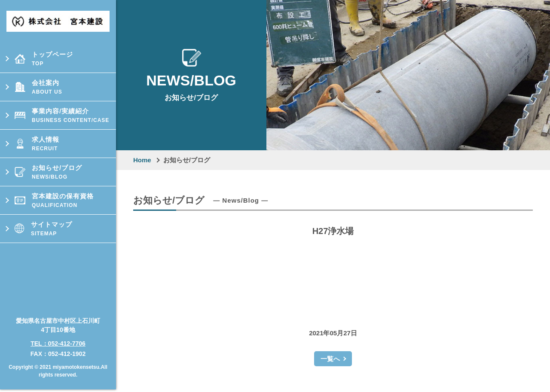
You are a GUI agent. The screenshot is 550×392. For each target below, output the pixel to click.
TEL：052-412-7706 (58, 340)
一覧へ (330, 359)
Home (142, 160)
